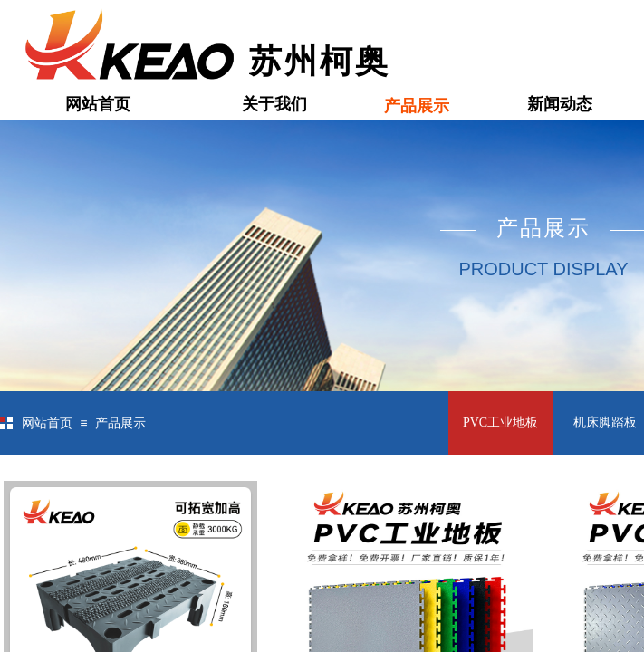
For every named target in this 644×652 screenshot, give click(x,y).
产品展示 (417, 106)
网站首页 (98, 104)
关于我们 (274, 104)
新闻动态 (560, 104)
